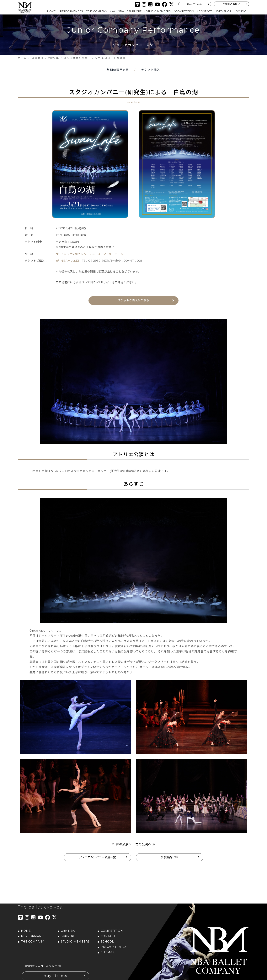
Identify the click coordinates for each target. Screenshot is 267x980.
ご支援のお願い (231, 4)
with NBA (118, 11)
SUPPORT (135, 11)
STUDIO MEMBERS (158, 11)
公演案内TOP (170, 857)
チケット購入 (151, 70)
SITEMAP (108, 952)
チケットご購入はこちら (134, 300)
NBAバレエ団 (70, 261)
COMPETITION (185, 11)
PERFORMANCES (72, 11)
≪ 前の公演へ (122, 844)
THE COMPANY (97, 11)
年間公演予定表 (118, 70)
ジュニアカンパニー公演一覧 (97, 857)
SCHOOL (242, 11)
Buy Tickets (195, 4)
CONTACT (205, 11)
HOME (51, 11)
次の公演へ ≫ (145, 844)
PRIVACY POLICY (114, 946)
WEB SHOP (224, 11)
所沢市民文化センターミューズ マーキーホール (92, 254)
